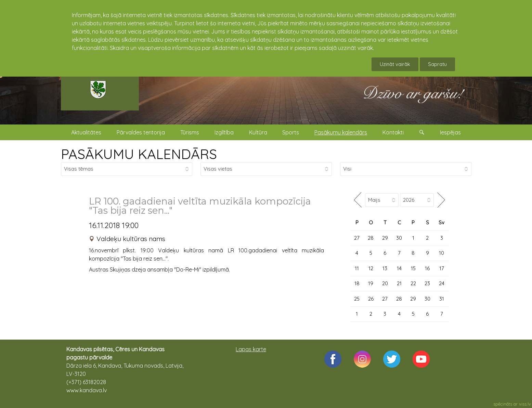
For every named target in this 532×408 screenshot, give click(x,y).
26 (371, 299)
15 (413, 268)
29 (385, 238)
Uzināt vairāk (395, 64)
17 (442, 268)
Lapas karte (251, 349)
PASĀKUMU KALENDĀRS (139, 154)
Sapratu (437, 64)
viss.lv (525, 404)
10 (442, 253)
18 (357, 283)
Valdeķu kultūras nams (131, 239)
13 (385, 268)
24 (442, 283)
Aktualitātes (86, 132)
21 (399, 283)
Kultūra (258, 132)
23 (427, 283)
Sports (291, 132)
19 (371, 283)
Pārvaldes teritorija (141, 132)
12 (371, 268)
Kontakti (393, 132)
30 (399, 238)
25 (357, 299)
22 (413, 283)
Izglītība (224, 132)
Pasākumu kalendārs (341, 132)
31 (442, 299)
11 (357, 268)
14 (399, 268)
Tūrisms (190, 132)
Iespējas (450, 132)
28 (371, 238)
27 (357, 238)
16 (427, 268)
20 (385, 283)
